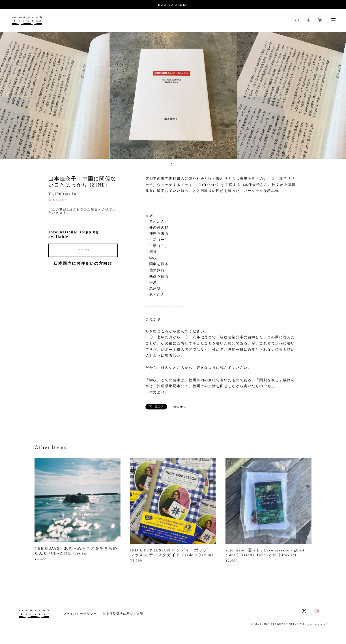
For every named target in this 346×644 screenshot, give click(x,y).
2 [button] (175, 164)
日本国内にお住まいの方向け (83, 264)
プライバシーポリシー (80, 614)
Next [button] (338, 95)
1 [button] (172, 164)
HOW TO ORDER (173, 5)
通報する (180, 407)
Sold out (83, 250)
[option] (173, 95)
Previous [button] (8, 95)
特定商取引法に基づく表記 (123, 614)
